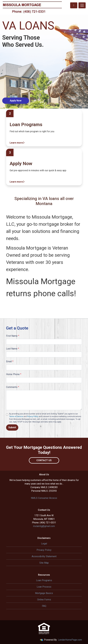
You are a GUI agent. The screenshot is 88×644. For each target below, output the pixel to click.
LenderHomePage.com (70, 640)
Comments (13, 387)
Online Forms (44, 600)
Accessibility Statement (44, 556)
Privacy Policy (33, 416)
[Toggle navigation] (82, 5)
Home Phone (14, 374)
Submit (12, 427)
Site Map (44, 563)
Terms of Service (16, 416)
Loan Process (44, 587)
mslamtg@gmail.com (44, 526)
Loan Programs (44, 580)
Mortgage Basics (44, 593)
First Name (13, 336)
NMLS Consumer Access (44, 498)
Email (10, 361)
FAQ (44, 606)
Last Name (13, 349)
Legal (44, 544)
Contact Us (44, 460)
